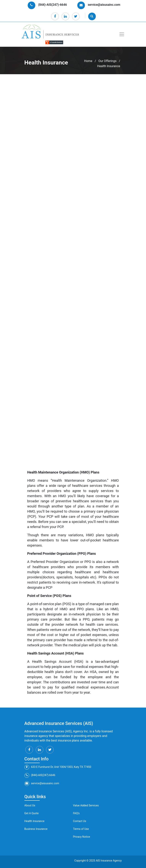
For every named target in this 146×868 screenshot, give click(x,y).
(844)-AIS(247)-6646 (40, 775)
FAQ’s (76, 813)
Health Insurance (34, 821)
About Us (30, 805)
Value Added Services (86, 805)
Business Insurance (36, 829)
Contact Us (80, 821)
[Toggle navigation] (122, 34)
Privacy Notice (82, 837)
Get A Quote (32, 813)
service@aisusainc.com (42, 784)
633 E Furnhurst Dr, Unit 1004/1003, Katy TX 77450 (58, 767)
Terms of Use (81, 829)
